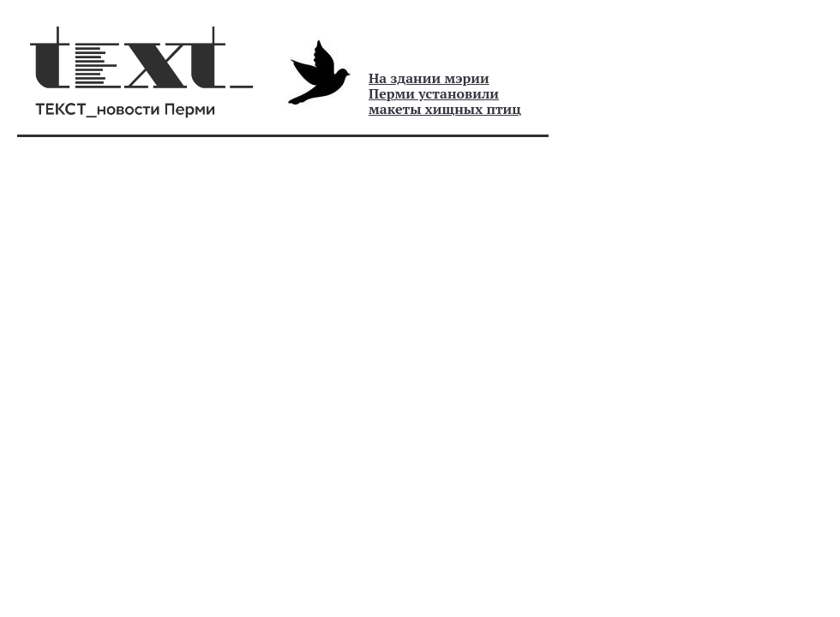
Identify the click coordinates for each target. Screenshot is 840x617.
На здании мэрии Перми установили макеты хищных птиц (445, 93)
